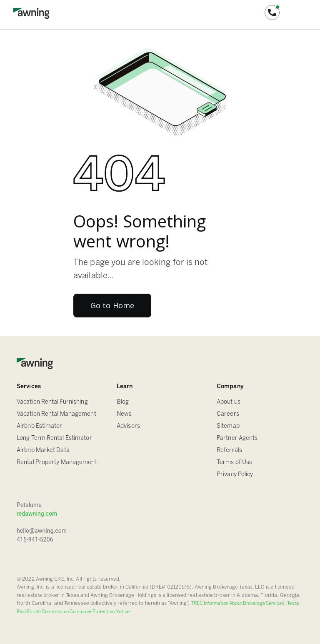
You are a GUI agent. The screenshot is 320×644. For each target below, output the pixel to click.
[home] (31, 12)
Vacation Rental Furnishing (52, 402)
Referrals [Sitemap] (229, 451)
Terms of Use (235, 463)
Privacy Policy (235, 475)
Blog (123, 402)
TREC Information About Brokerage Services (238, 604)
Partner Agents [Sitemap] (237, 438)
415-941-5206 (35, 539)
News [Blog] (124, 414)
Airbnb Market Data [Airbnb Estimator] (43, 451)
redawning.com (37, 514)
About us (229, 402)
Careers (228, 414)
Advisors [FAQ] (128, 426)
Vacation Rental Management (56, 414)
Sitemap (228, 426)
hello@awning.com (42, 531)
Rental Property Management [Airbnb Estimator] (57, 463)
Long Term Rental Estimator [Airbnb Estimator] (54, 438)
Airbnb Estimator (40, 426)
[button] (272, 12)
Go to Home (112, 305)
